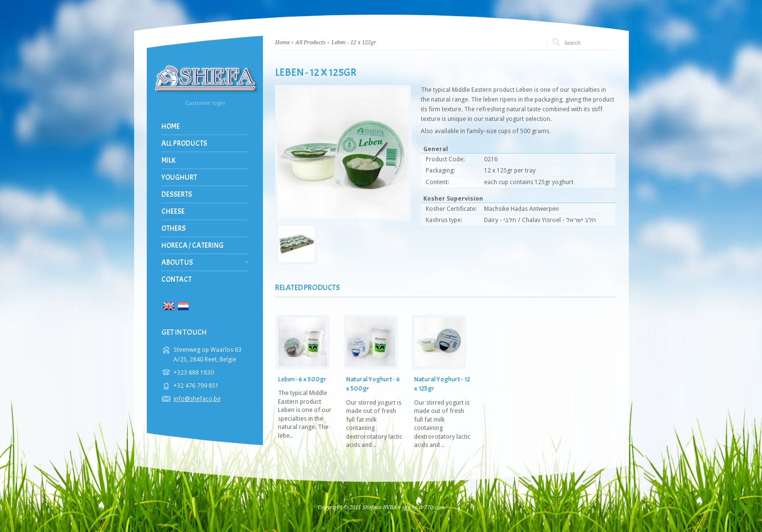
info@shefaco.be (197, 399)
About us (177, 263)
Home (171, 127)
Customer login (205, 103)
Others (173, 229)
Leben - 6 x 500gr (302, 379)
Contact (176, 280)
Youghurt (179, 178)
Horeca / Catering (192, 246)
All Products (184, 144)
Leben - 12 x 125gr (354, 43)
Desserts (177, 195)
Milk (168, 161)
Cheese (173, 212)
